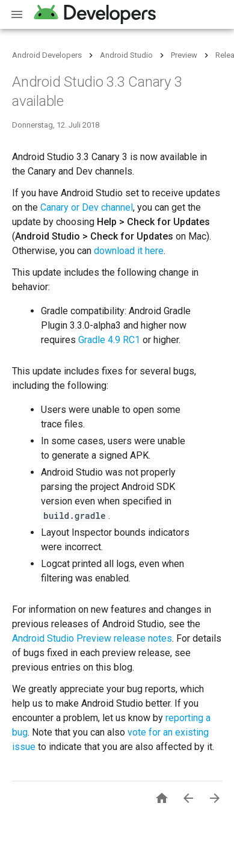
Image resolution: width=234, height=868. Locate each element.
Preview (184, 55)
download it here (129, 251)
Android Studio (126, 55)
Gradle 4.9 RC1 (109, 340)
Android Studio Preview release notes (92, 638)
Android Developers (47, 55)
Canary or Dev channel (87, 207)
